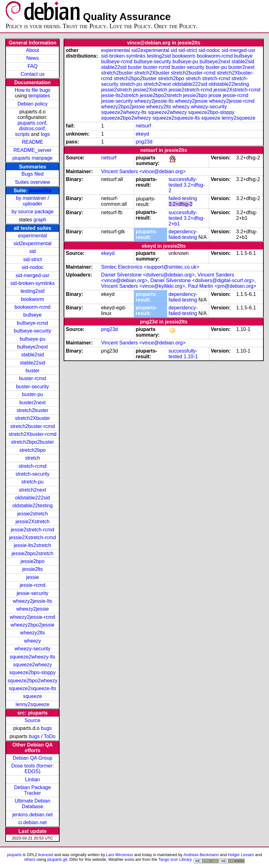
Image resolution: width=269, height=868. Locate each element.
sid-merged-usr (33, 275)
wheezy (33, 641)
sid (32, 251)
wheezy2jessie (33, 609)
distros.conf (32, 129)
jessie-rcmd (33, 585)
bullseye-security (32, 331)
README (32, 142)
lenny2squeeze (33, 704)
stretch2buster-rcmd (33, 426)
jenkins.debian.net (32, 815)
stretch (33, 458)
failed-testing (183, 198)
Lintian (32, 780)
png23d (144, 142)
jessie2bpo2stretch (32, 553)
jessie (32, 577)
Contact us (32, 74)
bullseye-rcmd (33, 323)
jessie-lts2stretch (32, 545)
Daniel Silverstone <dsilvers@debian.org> (148, 275)
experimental (33, 236)
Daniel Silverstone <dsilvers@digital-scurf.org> (202, 280)
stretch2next (32, 490)
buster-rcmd (32, 378)
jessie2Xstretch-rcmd (32, 537)
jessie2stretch (33, 514)
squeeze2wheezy (33, 665)
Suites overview (33, 182)
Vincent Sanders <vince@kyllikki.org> (143, 286)
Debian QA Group (33, 758)
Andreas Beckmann (201, 855)
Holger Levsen (241, 855)
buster (32, 371)
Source (32, 720)
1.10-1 (191, 356)
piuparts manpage (33, 158)
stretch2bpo (33, 450)
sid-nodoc (32, 267)
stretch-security (32, 474)
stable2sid (33, 355)
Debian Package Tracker (32, 790)
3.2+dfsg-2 (181, 204)
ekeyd (142, 134)
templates (39, 96)
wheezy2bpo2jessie (33, 625)
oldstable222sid (32, 498)
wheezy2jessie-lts (32, 601)
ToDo (50, 736)
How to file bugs (33, 90)
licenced (46, 855)
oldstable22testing (32, 506)
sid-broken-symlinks (32, 283)
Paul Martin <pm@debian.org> (222, 286)
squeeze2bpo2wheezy (32, 681)
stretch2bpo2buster (32, 442)
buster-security (32, 387)
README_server (33, 150)
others (30, 859)
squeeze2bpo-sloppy (33, 672)
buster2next (33, 403)
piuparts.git (57, 859)
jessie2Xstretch (32, 522)
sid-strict (33, 259)
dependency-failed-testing (183, 234)
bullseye (32, 315)
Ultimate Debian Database (33, 804)
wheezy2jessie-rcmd (32, 617)
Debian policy (33, 104)
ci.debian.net (32, 822)
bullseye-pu (33, 339)
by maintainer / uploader (32, 201)
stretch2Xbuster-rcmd (32, 434)
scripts (22, 134)
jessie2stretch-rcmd (32, 530)
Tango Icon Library (175, 859)
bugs (46, 728)
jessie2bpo (32, 561)
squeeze (32, 696)
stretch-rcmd (32, 466)
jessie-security (32, 593)
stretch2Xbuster (33, 418)
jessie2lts (40, 191)
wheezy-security (32, 649)
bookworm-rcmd (32, 307)
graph (40, 220)
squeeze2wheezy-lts (32, 657)
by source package (33, 212)
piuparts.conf (32, 123)
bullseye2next (33, 347)
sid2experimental (32, 243)
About (33, 50)
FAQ (33, 66)
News (33, 58)
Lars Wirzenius (120, 855)
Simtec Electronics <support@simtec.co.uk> (150, 267)
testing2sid (32, 291)
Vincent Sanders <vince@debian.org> (143, 171)
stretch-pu (32, 482)
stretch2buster (32, 410)
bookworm (33, 299)
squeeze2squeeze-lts (32, 688)
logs (45, 134)
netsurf (143, 126)
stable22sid (32, 363)
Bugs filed (33, 174)
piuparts (14, 855)
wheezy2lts (32, 633)
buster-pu (33, 394)
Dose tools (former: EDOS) (33, 769)
